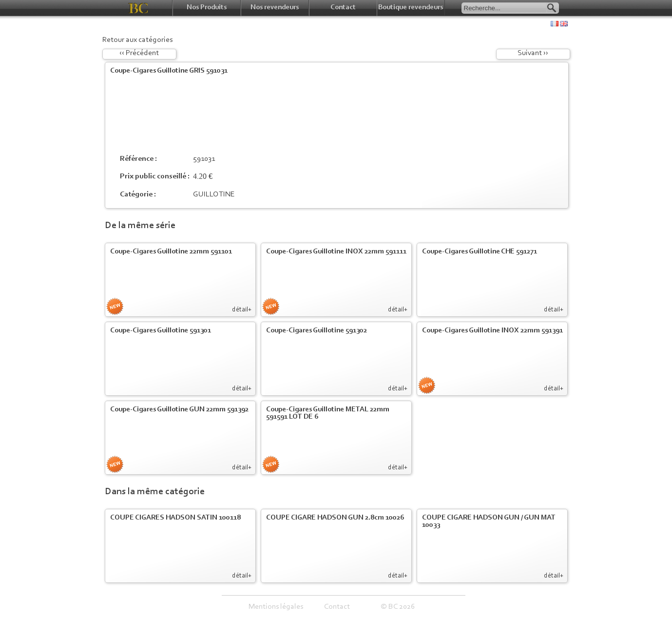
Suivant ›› (533, 53)
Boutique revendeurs (411, 8)
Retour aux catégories (137, 40)
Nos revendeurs (275, 8)
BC (139, 8)
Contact (343, 8)
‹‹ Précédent (139, 53)
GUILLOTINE (214, 194)
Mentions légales (276, 607)
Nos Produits (207, 8)
